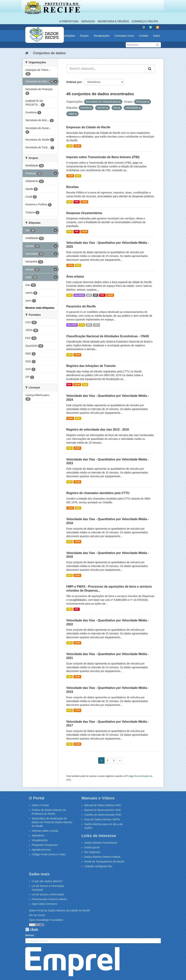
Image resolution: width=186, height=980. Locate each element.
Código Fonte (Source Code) (49, 854)
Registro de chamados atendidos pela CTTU (98, 493)
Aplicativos (38, 835)
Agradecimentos (41, 850)
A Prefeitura (69, 21)
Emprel (72, 962)
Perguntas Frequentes (45, 845)
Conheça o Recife (145, 21)
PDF (77, 202)
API (126, 776)
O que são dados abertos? (47, 881)
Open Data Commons (45, 904)
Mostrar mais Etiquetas (40, 308)
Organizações (67, 36)
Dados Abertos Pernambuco (101, 843)
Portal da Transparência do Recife (104, 862)
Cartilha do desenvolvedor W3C (103, 815)
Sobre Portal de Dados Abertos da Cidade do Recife (60, 910)
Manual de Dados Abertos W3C (103, 805)
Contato (144, 36)
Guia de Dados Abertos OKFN (102, 819)
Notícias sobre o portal (45, 831)
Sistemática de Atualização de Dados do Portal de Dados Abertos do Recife (52, 822)
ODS (97, 325)
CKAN (32, 929)
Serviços (88, 21)
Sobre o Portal (40, 805)
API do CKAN (37, 915)
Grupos (84, 36)
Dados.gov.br (92, 847)
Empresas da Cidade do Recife (88, 127)
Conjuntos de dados (49, 53)
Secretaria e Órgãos (113, 21)
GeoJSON (79, 295)
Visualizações (101, 36)
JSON (77, 146)
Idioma (29, 935)
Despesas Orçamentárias (84, 213)
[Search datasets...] (106, 69)
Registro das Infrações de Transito (91, 366)
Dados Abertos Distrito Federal (102, 857)
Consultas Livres (124, 36)
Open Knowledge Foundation (46, 920)
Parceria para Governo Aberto (49, 899)
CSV (70, 146)
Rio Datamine (92, 852)
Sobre (157, 36)
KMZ (89, 325)
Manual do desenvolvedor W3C (103, 810)
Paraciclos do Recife (81, 306)
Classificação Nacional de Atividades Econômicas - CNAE (108, 336)
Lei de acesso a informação (48, 894)
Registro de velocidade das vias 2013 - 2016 (98, 430)
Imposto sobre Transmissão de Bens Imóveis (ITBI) (103, 157)
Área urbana (75, 277)
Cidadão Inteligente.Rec (98, 866)
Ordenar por (74, 82)
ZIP (96, 295)
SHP (89, 295)
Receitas (73, 187)
